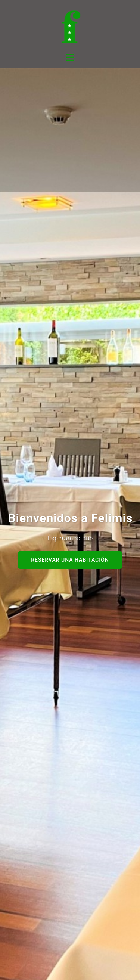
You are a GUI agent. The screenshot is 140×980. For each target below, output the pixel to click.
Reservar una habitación (70, 560)
